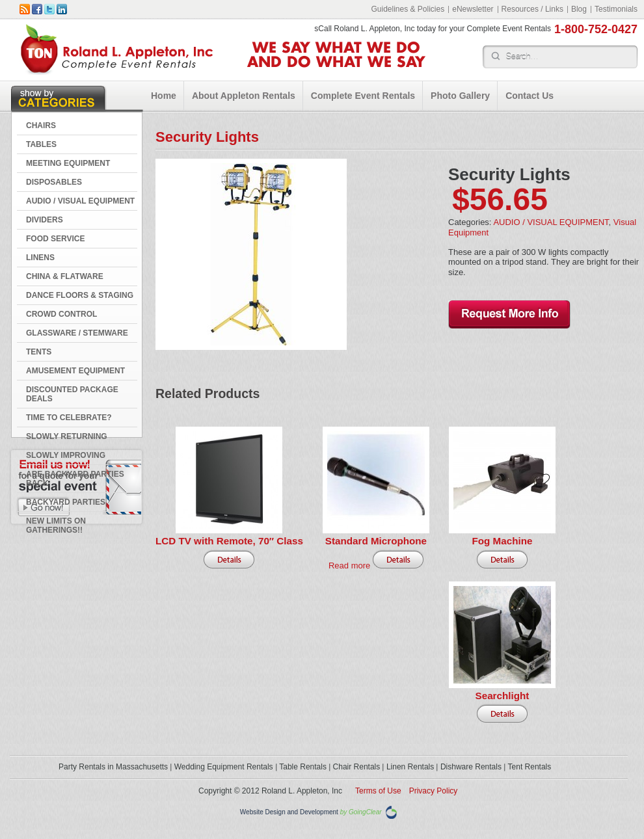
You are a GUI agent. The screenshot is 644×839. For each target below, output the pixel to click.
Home (164, 96)
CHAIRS (41, 126)
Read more (349, 566)
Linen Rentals (410, 767)
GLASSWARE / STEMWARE (77, 333)
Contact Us (530, 96)
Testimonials (616, 9)
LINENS (40, 258)
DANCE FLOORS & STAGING (80, 295)
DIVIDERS (45, 220)
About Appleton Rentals (244, 96)
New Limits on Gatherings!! (56, 526)
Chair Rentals (357, 767)
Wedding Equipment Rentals (224, 767)
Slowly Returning (67, 436)
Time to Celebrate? (69, 418)
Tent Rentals (530, 767)
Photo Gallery (460, 96)
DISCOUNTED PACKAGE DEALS (72, 394)
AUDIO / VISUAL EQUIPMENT (80, 201)
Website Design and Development (289, 813)
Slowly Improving (66, 455)
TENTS (39, 352)
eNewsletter (473, 9)
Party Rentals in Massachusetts (113, 767)
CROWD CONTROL (61, 314)
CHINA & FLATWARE (65, 276)
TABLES (41, 144)
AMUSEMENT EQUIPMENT (75, 371)
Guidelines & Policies (408, 9)
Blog (579, 9)
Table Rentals (303, 767)
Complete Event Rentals (363, 96)
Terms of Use (378, 791)
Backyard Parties (66, 502)
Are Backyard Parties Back (75, 479)
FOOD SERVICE (55, 239)
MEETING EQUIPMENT (68, 163)
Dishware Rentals (471, 767)
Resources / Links (532, 9)
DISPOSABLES (54, 182)
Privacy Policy (434, 791)
